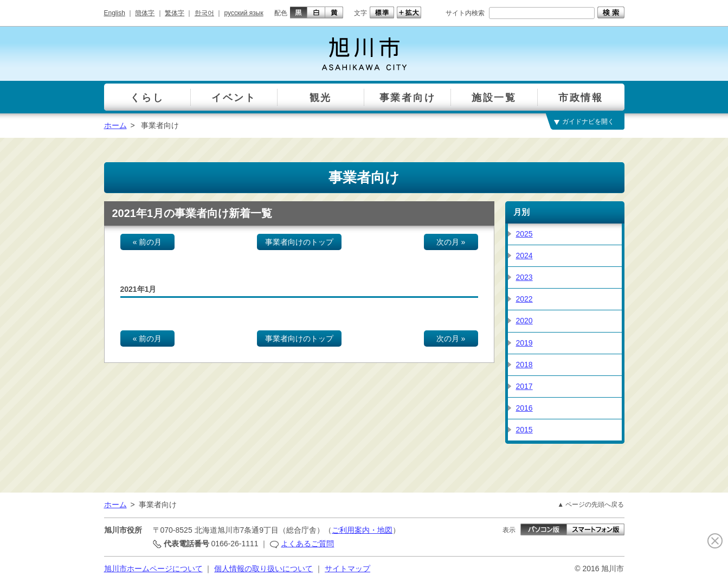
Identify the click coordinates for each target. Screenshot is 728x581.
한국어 (204, 13)
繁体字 (175, 13)
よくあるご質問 (307, 544)
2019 (524, 343)
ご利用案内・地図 (362, 530)
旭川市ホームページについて (153, 569)
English (115, 13)
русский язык (244, 13)
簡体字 (145, 13)
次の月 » (451, 242)
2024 (524, 256)
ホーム (115, 125)
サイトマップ (347, 569)
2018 (524, 365)
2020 (524, 321)
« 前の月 (147, 242)
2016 (524, 408)
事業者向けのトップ (299, 242)
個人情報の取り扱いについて (263, 569)
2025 (524, 234)
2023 (524, 277)
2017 (524, 386)
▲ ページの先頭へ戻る (591, 505)
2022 (524, 299)
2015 (524, 430)
